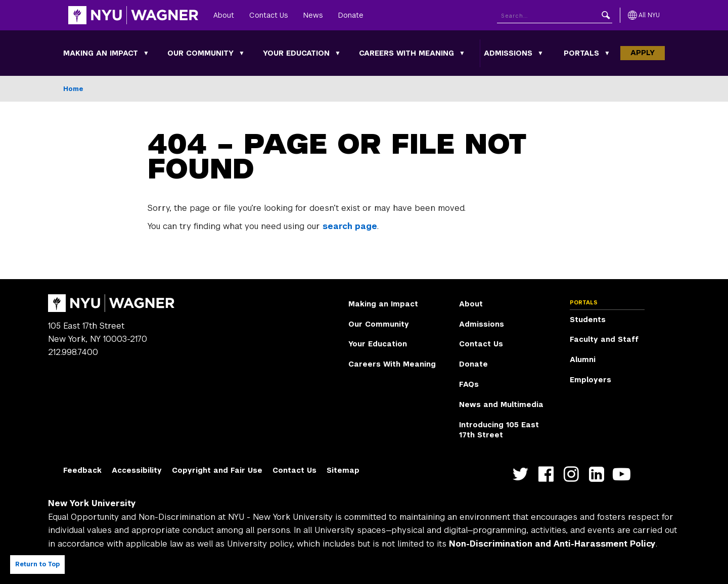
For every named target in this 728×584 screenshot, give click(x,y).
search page (350, 226)
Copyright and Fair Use (217, 470)
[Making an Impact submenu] (146, 53)
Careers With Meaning (406, 53)
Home (73, 89)
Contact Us (269, 15)
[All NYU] (644, 15)
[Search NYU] (555, 15)
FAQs (469, 384)
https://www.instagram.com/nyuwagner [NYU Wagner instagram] (574, 475)
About (224, 15)
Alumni (583, 360)
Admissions (508, 53)
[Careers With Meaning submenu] (462, 53)
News (313, 15)
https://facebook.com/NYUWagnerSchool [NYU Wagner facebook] (548, 475)
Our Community (200, 53)
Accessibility (137, 470)
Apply (643, 53)
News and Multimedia (501, 405)
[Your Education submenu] (338, 53)
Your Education (296, 53)
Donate (351, 15)
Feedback (82, 470)
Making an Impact (101, 53)
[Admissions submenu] (540, 53)
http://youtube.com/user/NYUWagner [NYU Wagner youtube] (624, 475)
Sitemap (343, 470)
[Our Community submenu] (242, 53)
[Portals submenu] (607, 53)
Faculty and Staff (604, 339)
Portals (581, 53)
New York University (92, 503)
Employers (590, 380)
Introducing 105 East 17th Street (499, 430)
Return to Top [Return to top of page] (37, 564)
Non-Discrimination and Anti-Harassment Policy (552, 544)
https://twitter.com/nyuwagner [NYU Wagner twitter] (523, 475)
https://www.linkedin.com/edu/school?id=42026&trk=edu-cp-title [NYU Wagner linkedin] (599, 475)
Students (588, 320)
